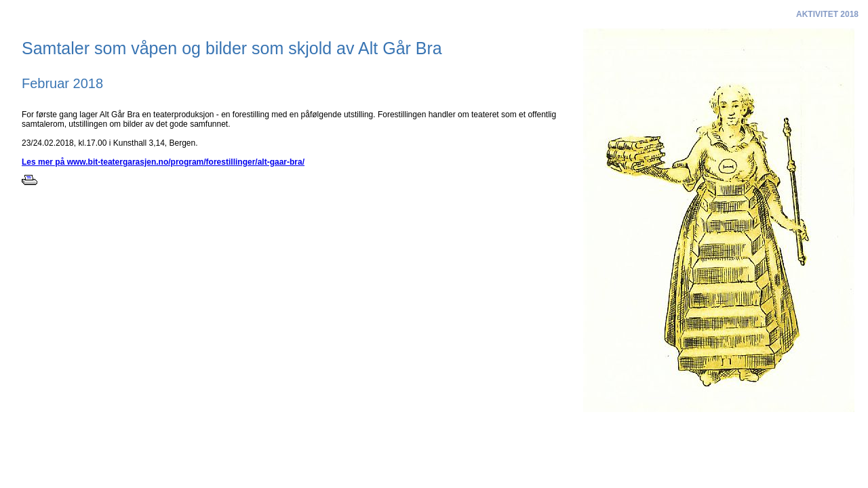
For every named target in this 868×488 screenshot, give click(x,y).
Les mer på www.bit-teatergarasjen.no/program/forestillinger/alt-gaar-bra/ (163, 162)
